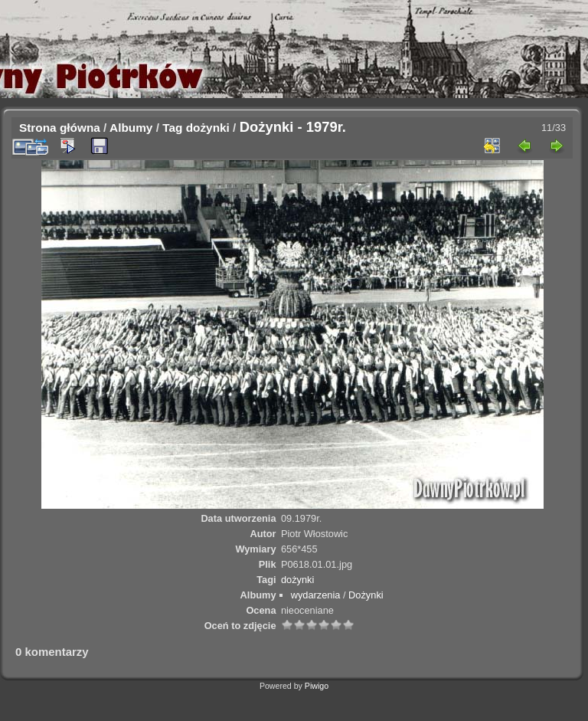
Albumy (131, 128)
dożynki (208, 128)
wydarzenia (316, 595)
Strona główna (60, 128)
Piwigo (317, 686)
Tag (172, 128)
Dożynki (366, 595)
